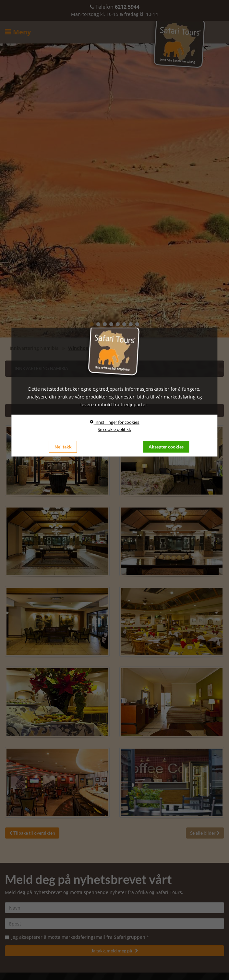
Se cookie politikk (114, 429)
